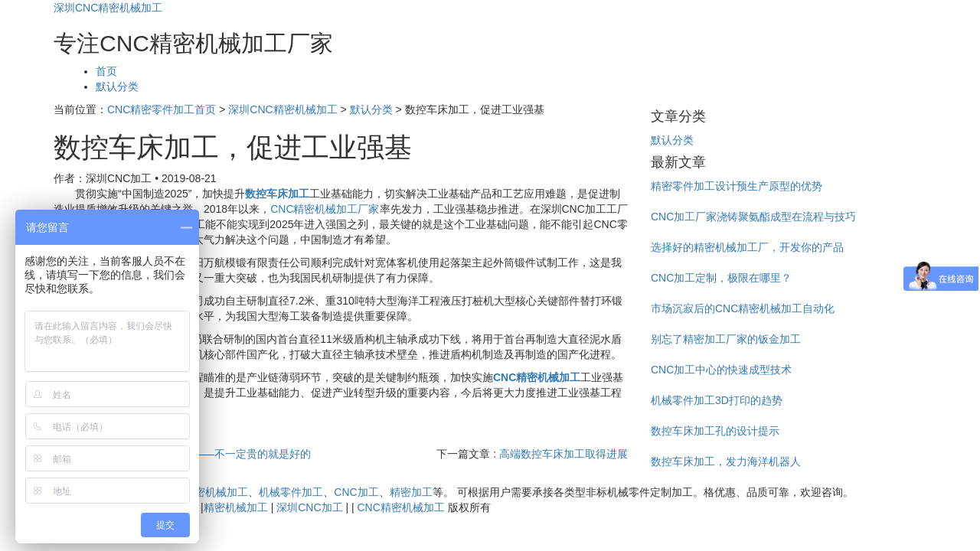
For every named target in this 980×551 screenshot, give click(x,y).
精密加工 (411, 492)
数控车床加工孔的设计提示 (715, 431)
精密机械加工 (236, 507)
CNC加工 (356, 492)
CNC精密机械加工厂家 (325, 209)
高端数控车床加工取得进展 (563, 454)
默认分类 (117, 86)
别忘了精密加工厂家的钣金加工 (726, 339)
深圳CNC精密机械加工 (108, 8)
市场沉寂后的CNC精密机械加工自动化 (743, 308)
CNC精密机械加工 (204, 492)
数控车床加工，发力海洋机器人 (726, 461)
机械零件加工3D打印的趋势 (717, 400)
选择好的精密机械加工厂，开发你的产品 (747, 247)
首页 (106, 71)
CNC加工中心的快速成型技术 (721, 370)
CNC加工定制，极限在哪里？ (721, 278)
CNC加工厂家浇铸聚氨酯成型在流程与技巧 (753, 217)
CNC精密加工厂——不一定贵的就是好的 (214, 454)
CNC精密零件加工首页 (162, 109)
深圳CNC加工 (309, 507)
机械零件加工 (291, 492)
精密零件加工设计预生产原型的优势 (737, 186)
